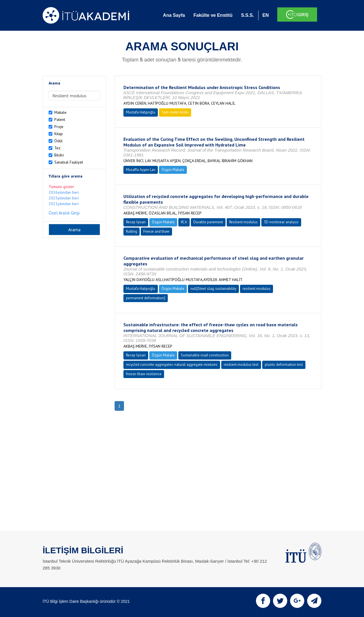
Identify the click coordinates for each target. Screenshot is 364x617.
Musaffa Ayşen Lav (141, 170)
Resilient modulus (243, 222)
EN (266, 15)
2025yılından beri (64, 198)
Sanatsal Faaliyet (69, 162)
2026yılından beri (64, 192)
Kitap (59, 134)
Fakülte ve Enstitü (213, 15)
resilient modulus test (241, 365)
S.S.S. (247, 15)
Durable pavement (208, 222)
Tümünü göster (61, 187)
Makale (60, 112)
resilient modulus (257, 289)
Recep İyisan (136, 222)
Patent (60, 119)
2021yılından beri (64, 204)
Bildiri (59, 155)
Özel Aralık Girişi (64, 213)
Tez (57, 148)
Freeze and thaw (156, 231)
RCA (184, 222)
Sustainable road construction (205, 355)
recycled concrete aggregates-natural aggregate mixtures (172, 365)
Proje (59, 127)
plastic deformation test (284, 365)
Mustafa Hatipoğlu (141, 112)
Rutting (132, 231)
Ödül (58, 141)
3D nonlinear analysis (281, 222)
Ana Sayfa (174, 15)
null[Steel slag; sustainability (213, 289)
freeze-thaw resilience (144, 374)
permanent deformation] (146, 298)
